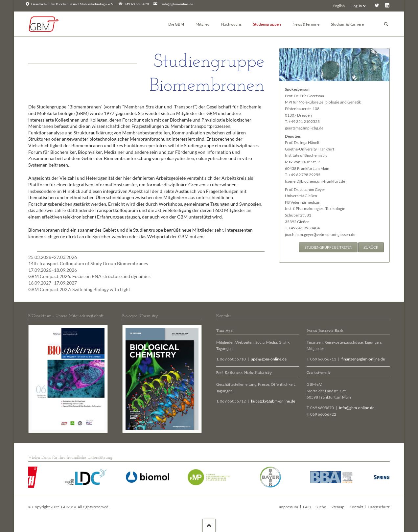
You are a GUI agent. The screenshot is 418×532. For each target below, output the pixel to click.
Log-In (357, 6)
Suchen (386, 24)
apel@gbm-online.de (269, 359)
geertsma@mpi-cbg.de (304, 128)
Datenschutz (379, 507)
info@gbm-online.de (178, 4)
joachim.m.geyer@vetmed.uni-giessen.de (320, 234)
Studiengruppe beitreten (328, 247)
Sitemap (337, 507)
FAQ (307, 507)
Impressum (288, 507)
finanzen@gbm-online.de (363, 359)
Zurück (371, 247)
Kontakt (356, 507)
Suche (321, 507)
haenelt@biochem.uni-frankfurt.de (315, 181)
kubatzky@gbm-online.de (273, 401)
